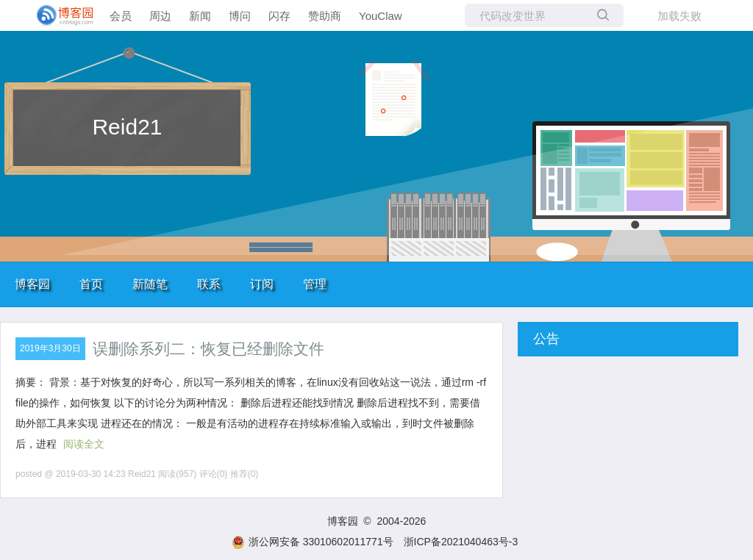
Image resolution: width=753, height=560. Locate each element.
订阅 (262, 284)
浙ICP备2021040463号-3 (461, 542)
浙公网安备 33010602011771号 (313, 542)
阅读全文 (84, 444)
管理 (315, 284)
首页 (91, 284)
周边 (160, 16)
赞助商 (325, 16)
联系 (209, 284)
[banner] (59, 15)
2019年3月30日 (50, 348)
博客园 (32, 284)
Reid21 (127, 127)
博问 (240, 16)
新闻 (200, 16)
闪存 (279, 16)
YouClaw (381, 16)
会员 (121, 16)
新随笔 (150, 284)
